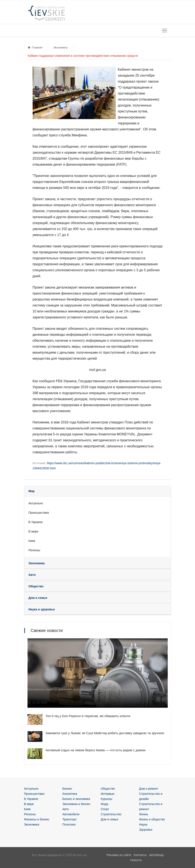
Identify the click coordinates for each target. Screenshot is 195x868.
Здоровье (146, 830)
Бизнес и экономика (76, 799)
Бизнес (67, 789)
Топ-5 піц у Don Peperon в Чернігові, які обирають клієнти (88, 716)
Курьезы (107, 799)
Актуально (36, 503)
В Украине (36, 522)
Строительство (111, 814)
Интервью (108, 794)
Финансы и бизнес (37, 819)
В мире (33, 531)
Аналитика (70, 794)
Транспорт (70, 819)
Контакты (140, 855)
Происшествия (39, 513)
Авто (66, 809)
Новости (136, 860)
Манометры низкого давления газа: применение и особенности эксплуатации (85, 689)
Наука (143, 824)
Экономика (60, 47)
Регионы (34, 550)
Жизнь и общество (152, 819)
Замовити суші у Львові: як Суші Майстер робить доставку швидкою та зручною (105, 733)
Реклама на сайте (119, 855)
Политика (69, 824)
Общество (108, 789)
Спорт (105, 809)
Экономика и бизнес (77, 804)
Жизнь (144, 814)
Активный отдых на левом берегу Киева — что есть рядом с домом (96, 750)
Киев (32, 541)
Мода (105, 804)
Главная (35, 47)
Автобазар (156, 855)
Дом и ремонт (149, 789)
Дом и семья (110, 819)
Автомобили (71, 814)
